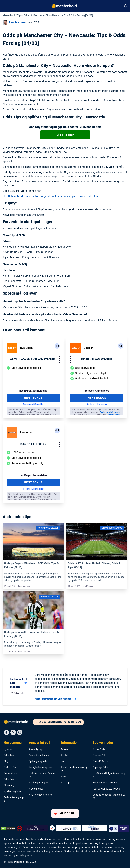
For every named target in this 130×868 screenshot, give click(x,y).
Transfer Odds (100, 755)
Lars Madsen (17, 22)
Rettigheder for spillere (40, 767)
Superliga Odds (100, 767)
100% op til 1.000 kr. (33, 444)
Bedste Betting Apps (14, 799)
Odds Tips (9, 755)
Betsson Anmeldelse (97, 391)
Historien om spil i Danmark (42, 775)
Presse (65, 777)
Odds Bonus (10, 779)
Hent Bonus (33, 398)
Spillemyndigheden (39, 761)
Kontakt (65, 755)
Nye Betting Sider (13, 792)
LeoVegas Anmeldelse (33, 476)
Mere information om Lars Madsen (55, 699)
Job (63, 761)
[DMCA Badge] (8, 829)
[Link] (33, 541)
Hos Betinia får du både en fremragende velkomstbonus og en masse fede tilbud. (51, 196)
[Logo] (18, 722)
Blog (6, 761)
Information (70, 743)
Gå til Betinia (65, 135)
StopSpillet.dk (114, 415)
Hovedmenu (13, 743)
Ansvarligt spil (39, 743)
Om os (64, 749)
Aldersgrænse (36, 789)
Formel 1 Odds (100, 761)
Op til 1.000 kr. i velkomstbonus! (33, 360)
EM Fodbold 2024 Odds (105, 783)
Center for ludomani (39, 755)
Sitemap (65, 783)
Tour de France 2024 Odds (106, 789)
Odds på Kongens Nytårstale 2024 (109, 797)
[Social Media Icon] (6, 732)
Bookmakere (10, 773)
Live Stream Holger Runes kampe (109, 775)
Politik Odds (99, 749)
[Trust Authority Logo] (36, 829)
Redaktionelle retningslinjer (74, 769)
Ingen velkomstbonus (97, 360)
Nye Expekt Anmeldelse (33, 391)
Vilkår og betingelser (39, 783)
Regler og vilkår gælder (33, 404)
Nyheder (8, 749)
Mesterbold (9, 15)
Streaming (9, 785)
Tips (19, 15)
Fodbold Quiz (11, 767)
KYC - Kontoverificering (41, 795)
